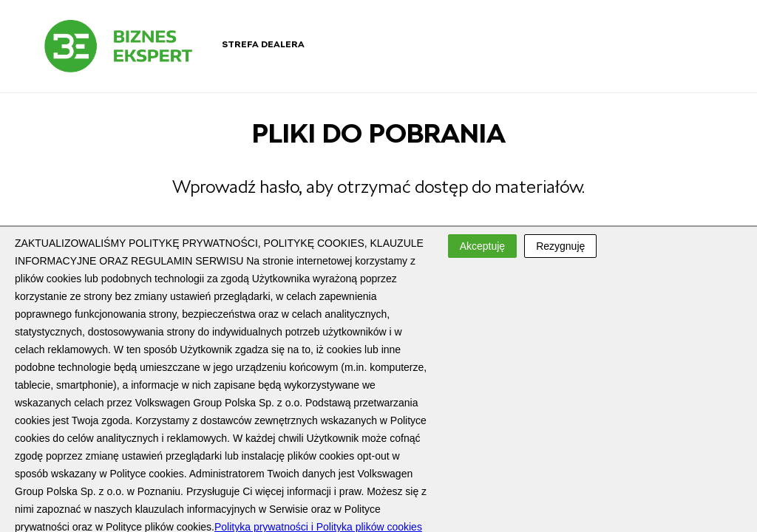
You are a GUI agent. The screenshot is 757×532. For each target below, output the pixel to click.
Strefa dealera (263, 44)
